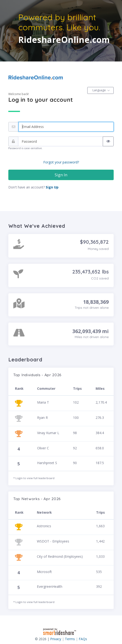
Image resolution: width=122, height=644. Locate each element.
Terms (70, 639)
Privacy (56, 639)
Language (99, 90)
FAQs (83, 639)
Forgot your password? (61, 162)
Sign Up (52, 187)
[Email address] (66, 127)
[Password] (61, 141)
